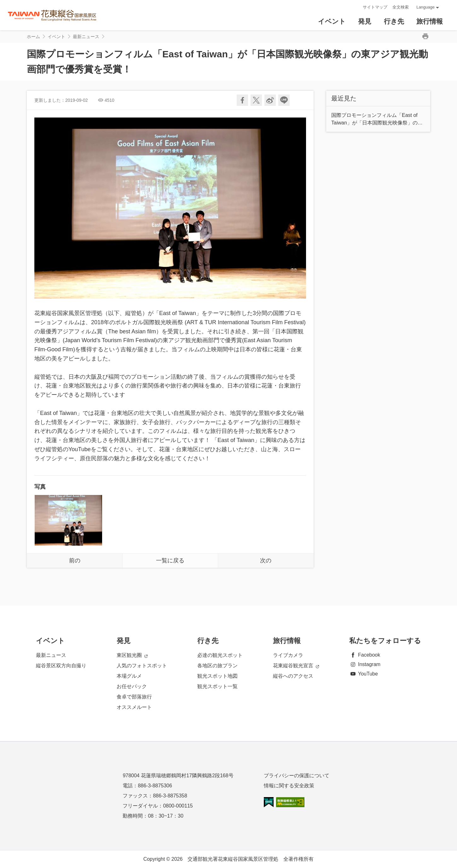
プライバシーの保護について (297, 776)
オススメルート (134, 707)
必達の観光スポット (220, 655)
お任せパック (132, 686)
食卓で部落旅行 (134, 697)
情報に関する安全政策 (289, 786)
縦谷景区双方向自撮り (61, 666)
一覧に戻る (170, 560)
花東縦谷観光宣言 (296, 666)
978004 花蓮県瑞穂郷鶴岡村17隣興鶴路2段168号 (178, 776)
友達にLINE (284, 100)
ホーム (33, 37)
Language (425, 7)
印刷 (425, 37)
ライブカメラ (288, 655)
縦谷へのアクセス (293, 676)
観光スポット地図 (217, 676)
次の (266, 560)
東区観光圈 (132, 655)
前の (75, 560)
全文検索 (401, 7)
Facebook (365, 655)
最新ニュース (86, 37)
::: (356, 7)
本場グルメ (129, 676)
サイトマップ (375, 7)
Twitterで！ (256, 100)
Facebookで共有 (242, 100)
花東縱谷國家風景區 (52, 15)
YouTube (364, 674)
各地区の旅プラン (217, 666)
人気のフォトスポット (142, 666)
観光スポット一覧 (217, 686)
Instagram (365, 664)
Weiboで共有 (270, 100)
